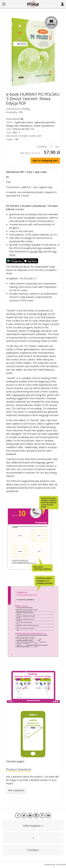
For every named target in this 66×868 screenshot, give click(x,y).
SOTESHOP (61, 865)
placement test (22, 395)
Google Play (36, 251)
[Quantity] (51, 146)
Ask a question (16, 790)
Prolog (26, 109)
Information (33, 826)
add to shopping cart (45, 160)
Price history (14, 119)
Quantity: (42, 146)
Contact (33, 850)
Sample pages (15, 761)
